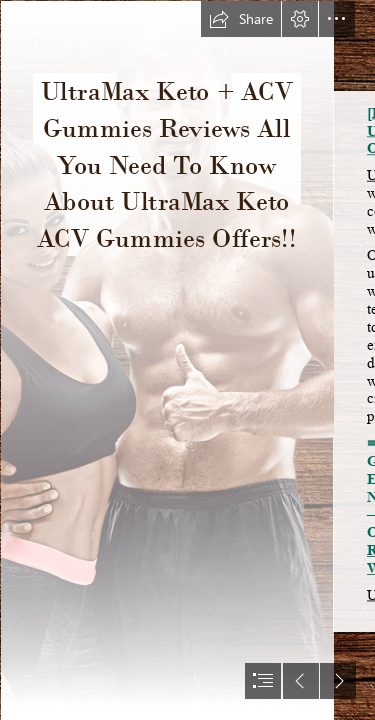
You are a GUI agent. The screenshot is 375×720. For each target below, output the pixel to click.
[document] (187, 360)
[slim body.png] (166, 360)
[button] (241, 19)
